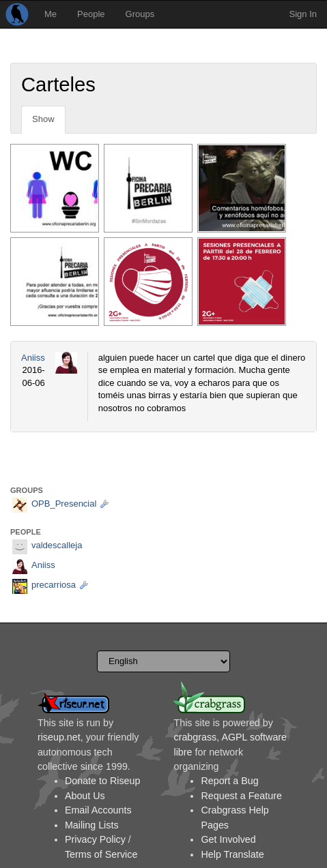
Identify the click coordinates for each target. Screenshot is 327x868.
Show (43, 119)
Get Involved (228, 839)
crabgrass (195, 737)
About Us (85, 796)
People (91, 14)
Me (51, 14)
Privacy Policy (95, 839)
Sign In (303, 14)
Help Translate (232, 854)
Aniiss (33, 358)
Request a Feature (241, 796)
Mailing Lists (92, 825)
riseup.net (59, 737)
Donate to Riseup (102, 781)
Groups (140, 14)
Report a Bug (229, 781)
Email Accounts (98, 810)
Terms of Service (101, 854)
